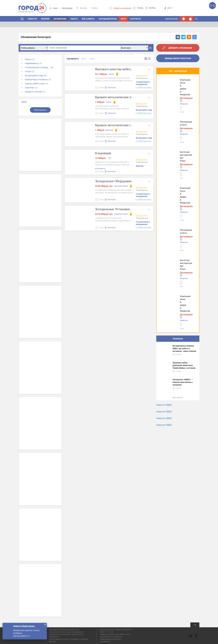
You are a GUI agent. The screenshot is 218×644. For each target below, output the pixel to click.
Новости (32, 19)
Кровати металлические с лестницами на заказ (131, 125)
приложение (171, 19)
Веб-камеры (88, 19)
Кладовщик (104, 153)
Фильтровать (40, 110)
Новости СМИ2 (164, 211)
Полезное (178, 145)
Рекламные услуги (170, 84)
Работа (74, 19)
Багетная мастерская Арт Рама (176, 104)
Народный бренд (108, 19)
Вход (55, 8)
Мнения (45, 19)
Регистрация (67, 8)
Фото (123, 19)
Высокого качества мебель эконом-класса (127, 69)
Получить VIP (141, 76)
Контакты (136, 19)
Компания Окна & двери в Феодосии (174, 126)
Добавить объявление (122, 8)
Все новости (178, 204)
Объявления (60, 19)
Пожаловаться (142, 79)
